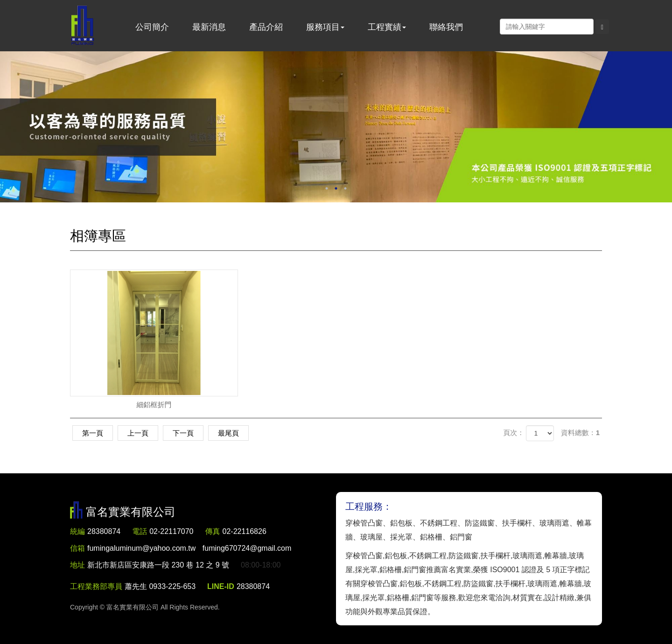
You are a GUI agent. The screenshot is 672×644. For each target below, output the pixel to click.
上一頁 (138, 433)
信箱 (77, 548)
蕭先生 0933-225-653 (160, 586)
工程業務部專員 (96, 586)
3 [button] (345, 188)
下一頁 (183, 433)
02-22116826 (245, 531)
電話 (140, 531)
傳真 (213, 531)
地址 (77, 565)
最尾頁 (228, 433)
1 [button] (327, 188)
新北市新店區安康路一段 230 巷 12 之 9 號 (158, 565)
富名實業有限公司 (83, 26)
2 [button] (336, 188)
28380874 (104, 531)
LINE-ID (221, 586)
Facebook (490, 26)
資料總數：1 (580, 433)
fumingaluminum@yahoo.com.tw (189, 548)
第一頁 (93, 433)
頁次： (514, 433)
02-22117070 (171, 531)
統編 (77, 531)
